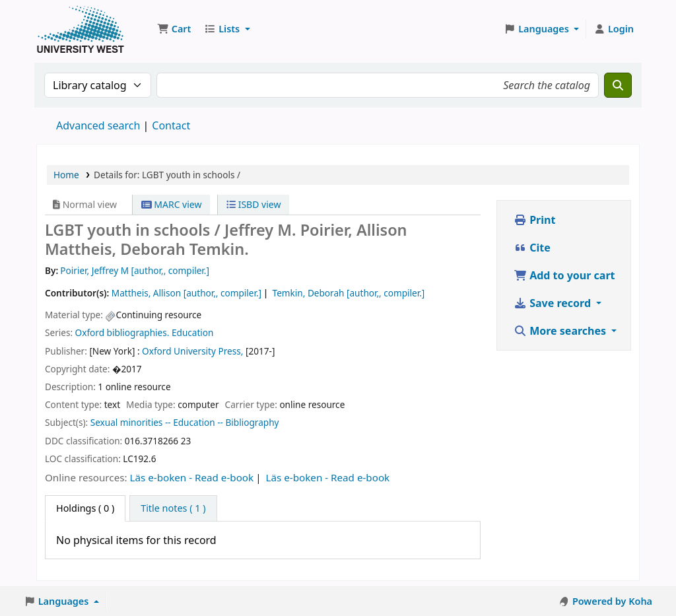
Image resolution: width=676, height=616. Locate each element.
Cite (532, 248)
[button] (174, 29)
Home (66, 175)
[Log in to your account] (614, 29)
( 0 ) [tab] (85, 508)
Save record (554, 303)
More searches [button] (561, 331)
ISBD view (253, 204)
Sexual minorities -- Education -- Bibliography (185, 422)
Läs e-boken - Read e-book (192, 477)
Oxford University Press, (192, 351)
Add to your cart (564, 275)
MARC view (172, 204)
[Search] (618, 85)
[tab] (173, 508)
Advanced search (98, 125)
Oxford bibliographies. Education (145, 332)
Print (534, 220)
